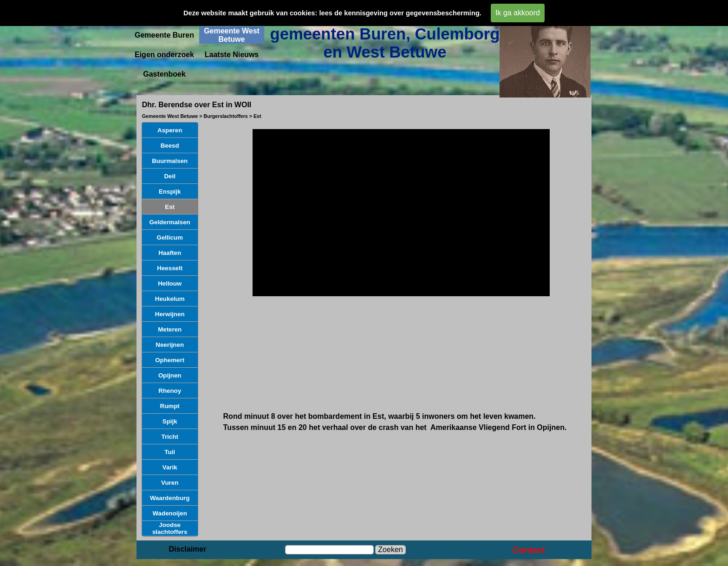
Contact (529, 550)
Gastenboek (164, 74)
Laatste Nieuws (232, 55)
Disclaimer (188, 549)
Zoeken (390, 550)
